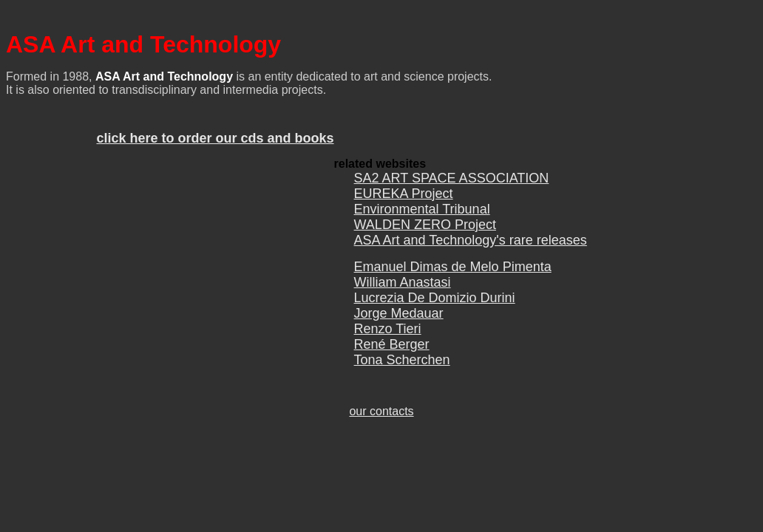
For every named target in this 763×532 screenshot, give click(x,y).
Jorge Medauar (399, 322)
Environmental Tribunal (422, 216)
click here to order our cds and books (215, 143)
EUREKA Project (404, 200)
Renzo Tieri (388, 338)
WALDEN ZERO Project (425, 231)
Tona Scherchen (402, 369)
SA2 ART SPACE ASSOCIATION (452, 185)
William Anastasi (403, 291)
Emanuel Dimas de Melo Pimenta (453, 276)
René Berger (392, 353)
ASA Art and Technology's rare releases (471, 247)
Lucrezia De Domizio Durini (435, 307)
